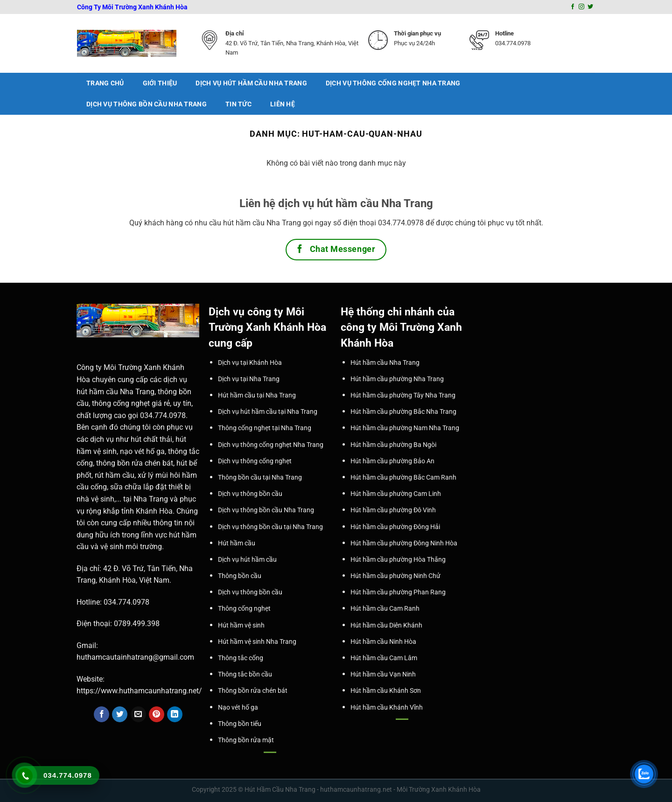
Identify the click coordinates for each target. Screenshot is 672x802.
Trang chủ (105, 83)
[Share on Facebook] (101, 714)
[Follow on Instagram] (581, 7)
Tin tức (238, 104)
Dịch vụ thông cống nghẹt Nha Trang (393, 83)
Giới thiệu (160, 83)
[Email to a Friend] (138, 714)
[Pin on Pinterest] (157, 714)
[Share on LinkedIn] (175, 714)
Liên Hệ (283, 104)
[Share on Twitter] (120, 714)
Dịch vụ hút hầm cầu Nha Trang (251, 83)
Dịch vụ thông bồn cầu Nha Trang (147, 104)
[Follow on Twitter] (590, 7)
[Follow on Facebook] (573, 7)
